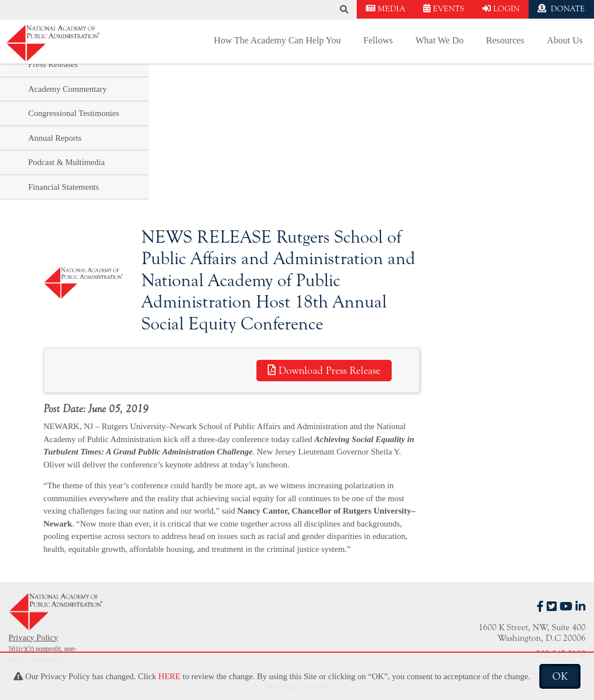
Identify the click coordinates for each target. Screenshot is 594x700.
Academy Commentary (68, 89)
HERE (169, 676)
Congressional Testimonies (74, 113)
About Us (565, 40)
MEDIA (385, 9)
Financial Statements (63, 187)
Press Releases (53, 64)
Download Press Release (324, 371)
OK (560, 676)
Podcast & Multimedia (67, 162)
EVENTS (444, 9)
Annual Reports (55, 138)
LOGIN (501, 9)
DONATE (561, 9)
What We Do (439, 40)
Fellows (378, 40)
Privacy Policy (33, 637)
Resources (505, 40)
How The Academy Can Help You (278, 40)
